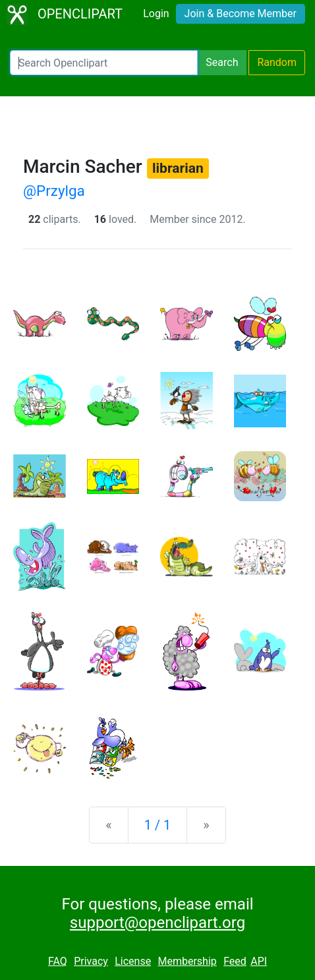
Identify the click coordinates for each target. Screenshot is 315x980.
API (259, 961)
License (133, 961)
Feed (235, 961)
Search (222, 62)
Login (156, 14)
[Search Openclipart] (104, 63)
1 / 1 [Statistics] (158, 825)
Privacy (91, 961)
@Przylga (54, 191)
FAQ (58, 961)
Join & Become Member (241, 14)
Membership (187, 961)
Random (277, 62)
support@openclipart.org (157, 923)
